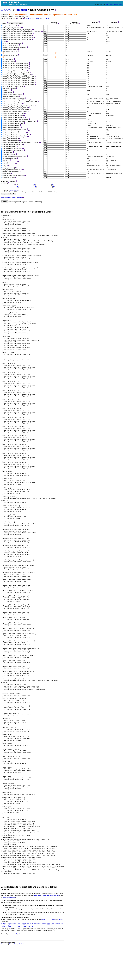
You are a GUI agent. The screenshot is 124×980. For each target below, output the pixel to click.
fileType (53, 919)
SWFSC (116, 4)
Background (36, 19)
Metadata (29, 19)
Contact (21, 944)
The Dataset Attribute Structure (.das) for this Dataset (27, 212)
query (60, 919)
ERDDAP (7, 10)
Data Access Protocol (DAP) (51, 895)
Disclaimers (4, 944)
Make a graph (45, 19)
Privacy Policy (13, 944)
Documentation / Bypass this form (12, 198)
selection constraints (10, 897)
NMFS (112, 4)
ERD (120, 4)
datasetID (45, 919)
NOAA (107, 4)
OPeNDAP (37, 895)
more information (13, 190)
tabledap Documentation (20, 934)
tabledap (21, 10)
